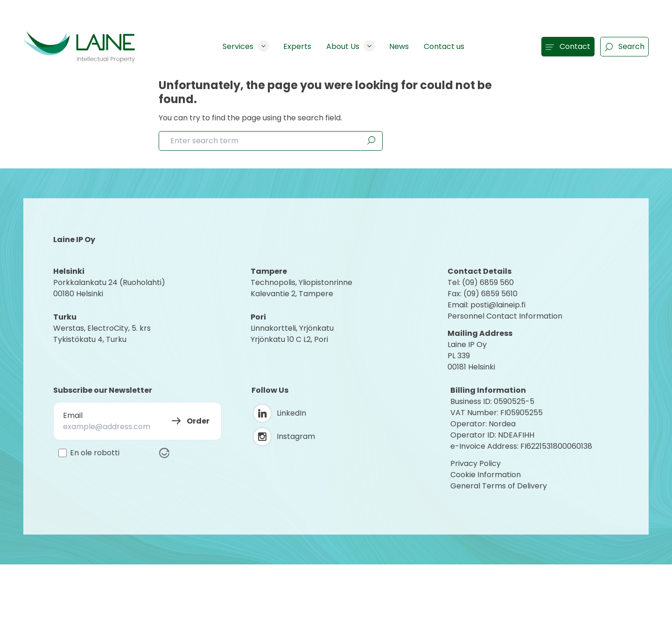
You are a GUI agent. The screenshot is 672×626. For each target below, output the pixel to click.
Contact (568, 46)
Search (624, 46)
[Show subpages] (263, 46)
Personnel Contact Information (505, 316)
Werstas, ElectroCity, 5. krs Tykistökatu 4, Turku (103, 334)
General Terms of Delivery (499, 486)
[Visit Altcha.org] (164, 453)
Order (198, 421)
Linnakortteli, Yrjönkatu (292, 328)
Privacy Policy (476, 463)
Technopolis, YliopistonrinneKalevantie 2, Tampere (301, 288)
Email (73, 415)
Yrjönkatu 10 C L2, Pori (289, 339)
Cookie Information (486, 475)
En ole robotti (95, 453)
